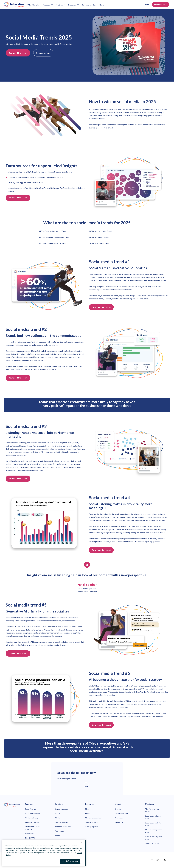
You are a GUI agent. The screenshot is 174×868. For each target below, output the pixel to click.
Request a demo (161, 4)
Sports (58, 813)
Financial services (62, 822)
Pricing (101, 5)
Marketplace (30, 834)
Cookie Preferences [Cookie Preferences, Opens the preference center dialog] (70, 861)
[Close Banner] (82, 843)
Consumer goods (62, 809)
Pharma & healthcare (63, 827)
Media (57, 818)
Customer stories (89, 5)
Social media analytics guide (153, 824)
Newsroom (119, 818)
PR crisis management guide (153, 831)
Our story (119, 809)
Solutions (60, 5)
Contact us (119, 822)
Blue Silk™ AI (30, 838)
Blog (87, 809)
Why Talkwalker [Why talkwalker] (34, 5)
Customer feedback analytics (33, 828)
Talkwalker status (92, 822)
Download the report (18, 53)
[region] (44, 853)
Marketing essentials (93, 818)
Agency (58, 835)
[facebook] (152, 860)
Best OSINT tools (152, 844)
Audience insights (32, 822)
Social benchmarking (33, 813)
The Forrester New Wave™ (152, 810)
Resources (73, 5)
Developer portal (91, 827)
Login (147, 4)
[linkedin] (158, 860)
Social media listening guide (153, 817)
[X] (165, 860)
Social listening (31, 809)
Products (48, 5)
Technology (60, 831)
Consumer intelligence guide (154, 838)
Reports (88, 813)
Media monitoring (32, 818)
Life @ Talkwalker (122, 813)
